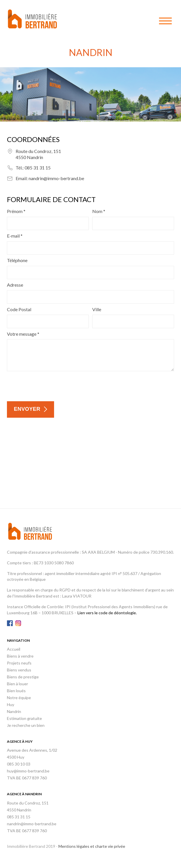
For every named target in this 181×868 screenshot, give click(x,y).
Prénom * (16, 211)
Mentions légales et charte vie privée (92, 846)
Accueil (14, 649)
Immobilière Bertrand (32, 19)
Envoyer (27, 409)
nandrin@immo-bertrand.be (56, 178)
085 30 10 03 (19, 764)
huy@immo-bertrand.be (28, 771)
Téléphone (17, 260)
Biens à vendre (20, 656)
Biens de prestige (23, 677)
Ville (97, 309)
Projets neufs (19, 663)
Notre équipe (19, 698)
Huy (11, 704)
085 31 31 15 (38, 168)
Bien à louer (17, 684)
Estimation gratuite (24, 718)
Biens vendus (19, 670)
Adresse (15, 285)
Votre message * (23, 334)
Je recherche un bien (26, 725)
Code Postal (19, 309)
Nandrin (14, 711)
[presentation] (51, 385)
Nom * (99, 211)
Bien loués (16, 691)
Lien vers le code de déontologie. (107, 613)
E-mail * (15, 236)
